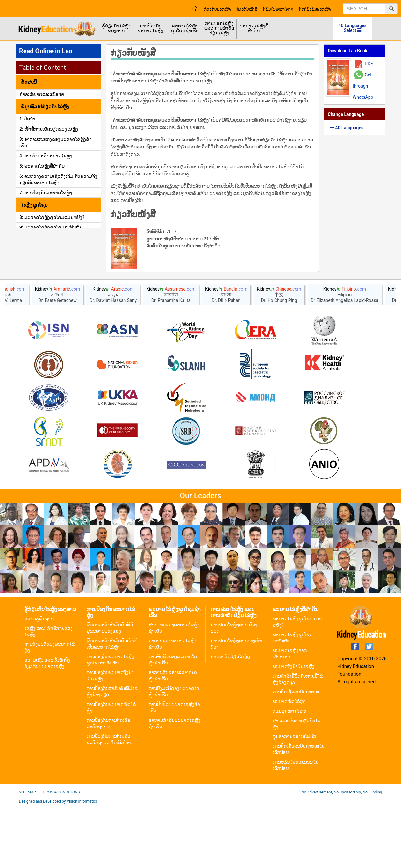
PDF (369, 64)
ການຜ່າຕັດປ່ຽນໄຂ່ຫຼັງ (230, 718)
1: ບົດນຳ (27, 119)
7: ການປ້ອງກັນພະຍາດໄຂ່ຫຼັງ (46, 193)
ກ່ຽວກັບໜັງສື (247, 9)
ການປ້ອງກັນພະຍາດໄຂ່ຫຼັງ (150, 28)
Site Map (28, 854)
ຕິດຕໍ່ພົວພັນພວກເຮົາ (315, 9)
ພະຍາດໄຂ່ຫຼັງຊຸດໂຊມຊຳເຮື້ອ (185, 28)
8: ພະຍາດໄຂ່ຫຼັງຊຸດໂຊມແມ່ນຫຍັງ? (52, 217)
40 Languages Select (353, 28)
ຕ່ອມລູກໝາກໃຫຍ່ (290, 773)
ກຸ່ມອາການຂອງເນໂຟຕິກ (294, 798)
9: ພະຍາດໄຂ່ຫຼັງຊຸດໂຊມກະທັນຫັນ (51, 227)
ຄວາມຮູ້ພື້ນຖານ (39, 680)
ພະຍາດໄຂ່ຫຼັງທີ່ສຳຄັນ (254, 28)
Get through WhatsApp (363, 86)
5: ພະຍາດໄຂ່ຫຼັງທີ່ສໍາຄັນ (42, 166)
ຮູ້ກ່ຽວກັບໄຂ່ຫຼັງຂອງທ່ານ (116, 28)
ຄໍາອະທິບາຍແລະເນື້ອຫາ (42, 94)
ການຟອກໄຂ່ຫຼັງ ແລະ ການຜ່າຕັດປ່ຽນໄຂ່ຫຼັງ (219, 28)
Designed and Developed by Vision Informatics (58, 863)
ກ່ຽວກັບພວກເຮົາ (217, 9)
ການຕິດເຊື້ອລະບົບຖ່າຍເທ (296, 754)
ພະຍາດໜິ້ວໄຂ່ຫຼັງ (289, 763)
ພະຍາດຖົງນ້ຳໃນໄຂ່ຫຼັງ (294, 728)
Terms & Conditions (61, 854)
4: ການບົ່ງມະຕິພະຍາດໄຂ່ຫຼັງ (46, 156)
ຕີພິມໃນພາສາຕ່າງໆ (278, 9)
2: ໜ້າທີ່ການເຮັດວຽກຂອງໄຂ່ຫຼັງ (49, 129)
